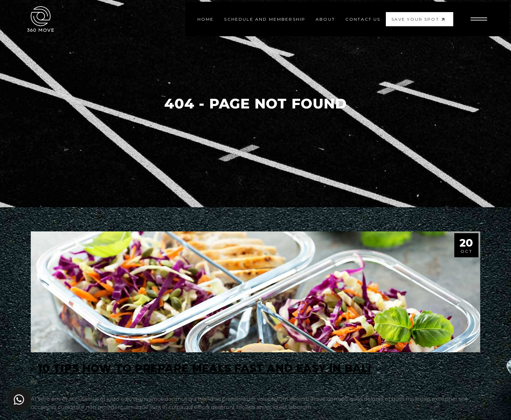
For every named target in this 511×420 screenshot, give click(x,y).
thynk (46, 381)
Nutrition (173, 382)
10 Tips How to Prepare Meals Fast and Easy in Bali (205, 368)
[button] (19, 400)
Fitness (145, 382)
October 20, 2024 (93, 382)
